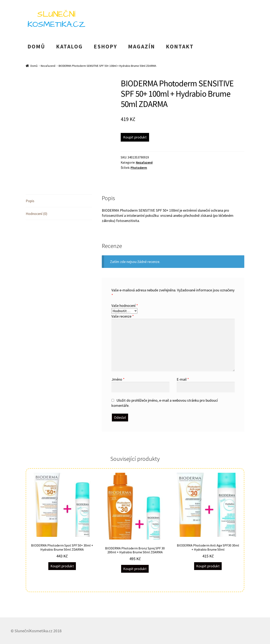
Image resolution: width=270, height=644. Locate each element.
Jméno (118, 379)
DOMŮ (36, 46)
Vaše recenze (123, 316)
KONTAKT (180, 46)
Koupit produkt (135, 137)
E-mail (183, 379)
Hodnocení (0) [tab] (37, 214)
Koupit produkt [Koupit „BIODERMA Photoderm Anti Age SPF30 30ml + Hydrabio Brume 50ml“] (208, 566)
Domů (34, 66)
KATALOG (70, 46)
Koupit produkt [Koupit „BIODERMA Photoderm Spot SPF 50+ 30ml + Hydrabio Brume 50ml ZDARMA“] (62, 566)
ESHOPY (105, 46)
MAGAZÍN (142, 46)
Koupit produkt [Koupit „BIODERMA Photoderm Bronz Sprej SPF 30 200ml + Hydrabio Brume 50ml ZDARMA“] (135, 569)
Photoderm (139, 168)
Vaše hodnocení (125, 306)
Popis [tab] (30, 201)
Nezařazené (48, 66)
